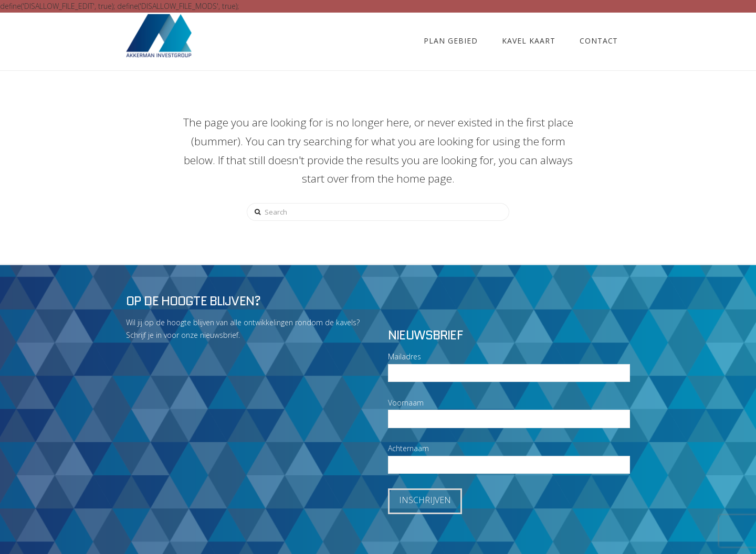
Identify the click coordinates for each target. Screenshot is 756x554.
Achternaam (408, 448)
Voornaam (406, 403)
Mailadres (405, 356)
